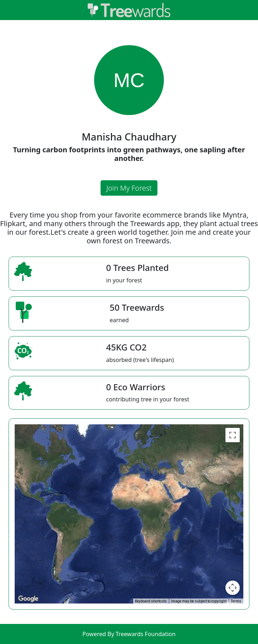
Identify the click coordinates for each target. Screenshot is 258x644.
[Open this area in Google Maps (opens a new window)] (28, 599)
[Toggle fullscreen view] (233, 435)
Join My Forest (129, 188)
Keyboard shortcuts (151, 601)
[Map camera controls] (233, 588)
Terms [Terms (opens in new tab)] (236, 601)
